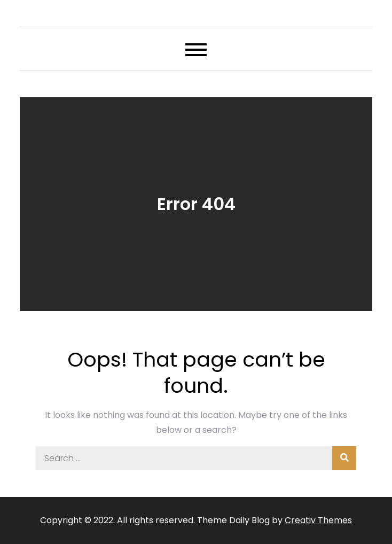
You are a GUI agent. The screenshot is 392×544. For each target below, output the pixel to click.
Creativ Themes (318, 520)
